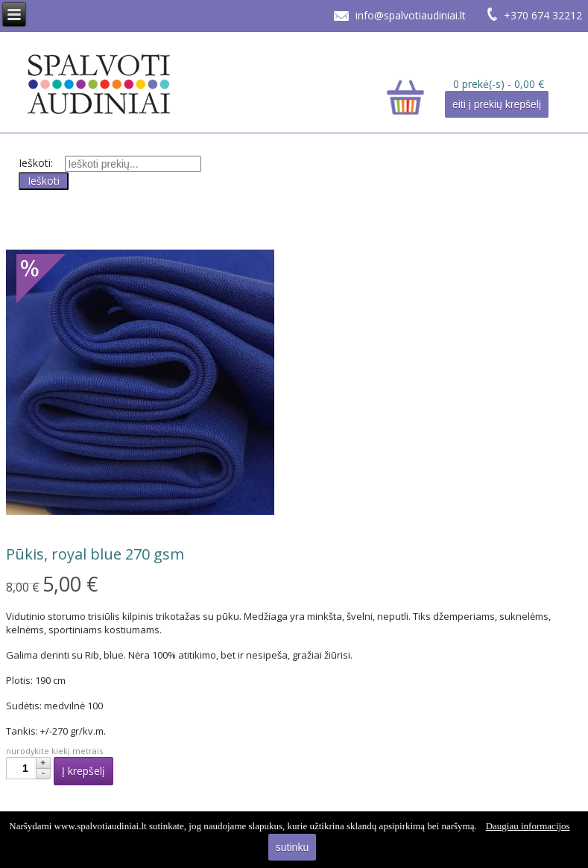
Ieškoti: (36, 163)
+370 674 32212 (543, 15)
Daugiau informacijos (528, 826)
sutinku (292, 847)
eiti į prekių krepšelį (497, 104)
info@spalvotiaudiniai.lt (411, 15)
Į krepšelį (83, 771)
